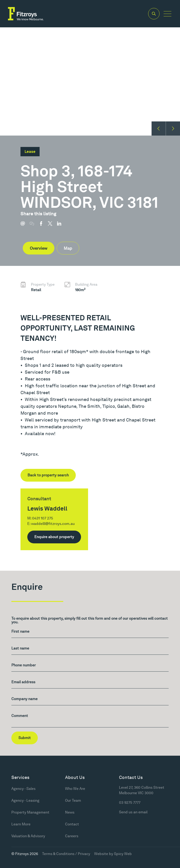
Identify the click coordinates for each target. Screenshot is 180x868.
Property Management (30, 812)
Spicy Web (123, 854)
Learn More (21, 824)
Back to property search (48, 475)
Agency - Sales (23, 789)
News (70, 812)
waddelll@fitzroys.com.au (53, 524)
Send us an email (133, 812)
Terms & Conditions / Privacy (66, 854)
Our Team (73, 800)
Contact (72, 824)
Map (68, 248)
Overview (39, 248)
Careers (72, 836)
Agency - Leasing (25, 800)
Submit (25, 738)
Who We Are (75, 789)
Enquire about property (54, 537)
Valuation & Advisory (28, 836)
